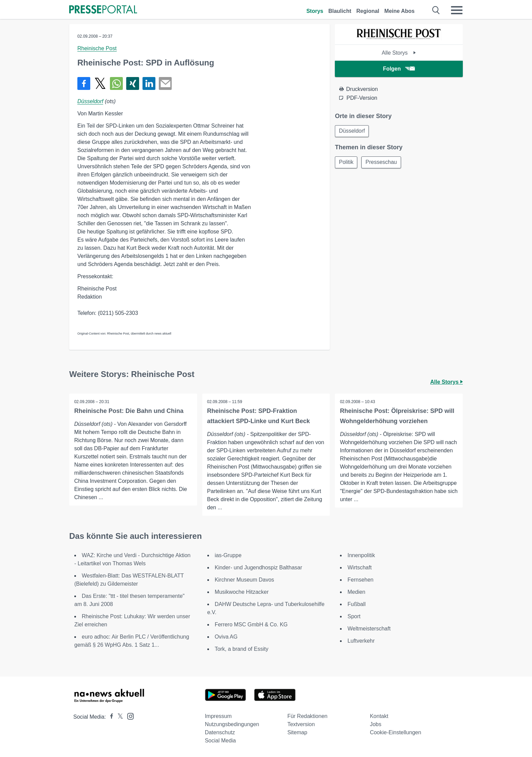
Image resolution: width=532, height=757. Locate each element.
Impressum (218, 716)
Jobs (376, 724)
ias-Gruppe (228, 555)
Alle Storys (399, 53)
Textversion (301, 724)
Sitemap (297, 732)
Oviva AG (226, 637)
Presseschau (383, 163)
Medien (356, 592)
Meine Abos (400, 11)
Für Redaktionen (307, 716)
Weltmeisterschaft (369, 629)
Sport (354, 616)
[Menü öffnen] (457, 10)
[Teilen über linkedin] (149, 83)
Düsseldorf (90, 101)
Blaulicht (340, 11)
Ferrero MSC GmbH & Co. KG (251, 624)
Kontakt (379, 716)
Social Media (221, 741)
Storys (315, 11)
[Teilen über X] (100, 83)
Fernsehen (360, 580)
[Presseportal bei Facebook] (110, 717)
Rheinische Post (97, 48)
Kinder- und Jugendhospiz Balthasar (259, 567)
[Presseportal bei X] (118, 717)
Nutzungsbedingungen (232, 724)
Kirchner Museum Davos (244, 580)
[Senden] (165, 83)
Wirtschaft (359, 567)
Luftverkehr (361, 641)
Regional (368, 11)
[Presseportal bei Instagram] (128, 716)
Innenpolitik (361, 555)
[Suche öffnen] (436, 10)
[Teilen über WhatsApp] (116, 83)
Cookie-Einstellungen (395, 732)
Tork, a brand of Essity (242, 649)
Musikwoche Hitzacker (242, 592)
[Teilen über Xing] (133, 83)
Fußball (356, 604)
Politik (347, 163)
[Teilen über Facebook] (84, 83)
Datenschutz (220, 732)
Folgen (399, 69)
